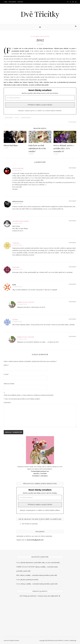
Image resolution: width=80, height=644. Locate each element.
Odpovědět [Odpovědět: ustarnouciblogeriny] (72, 221)
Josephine (16, 267)
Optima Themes (15, 640)
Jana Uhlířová (59, 640)
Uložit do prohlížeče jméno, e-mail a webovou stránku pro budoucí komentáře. (29, 395)
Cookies (66, 640)
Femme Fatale (9, 118)
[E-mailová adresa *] (40, 98)
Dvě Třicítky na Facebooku (30, 524)
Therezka (16, 243)
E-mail (6, 374)
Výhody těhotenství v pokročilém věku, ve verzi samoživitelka (40, 562)
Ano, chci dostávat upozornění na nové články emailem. (22, 399)
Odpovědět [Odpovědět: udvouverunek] (72, 168)
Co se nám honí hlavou (40, 36)
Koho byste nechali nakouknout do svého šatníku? (37, 148)
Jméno (6, 365)
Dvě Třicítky (40, 14)
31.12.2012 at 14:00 (17, 245)
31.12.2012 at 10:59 (17, 287)
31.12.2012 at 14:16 (17, 223)
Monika (15, 320)
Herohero (44, 476)
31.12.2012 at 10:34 (17, 322)
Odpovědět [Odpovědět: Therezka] (72, 243)
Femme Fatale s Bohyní (25, 302)
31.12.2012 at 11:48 (17, 269)
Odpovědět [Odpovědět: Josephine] (72, 267)
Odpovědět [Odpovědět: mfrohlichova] (72, 201)
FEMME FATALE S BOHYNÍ (25, 567)
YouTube (43, 473)
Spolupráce (12, 2)
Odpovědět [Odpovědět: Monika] (72, 319)
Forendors (36, 476)
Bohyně (51, 640)
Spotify (36, 473)
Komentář (8, 402)
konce (17, 118)
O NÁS (6, 2)
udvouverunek (18, 168)
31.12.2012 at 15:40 (17, 204)
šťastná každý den (26, 118)
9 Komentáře (72, 122)
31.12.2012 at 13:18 (22, 304)
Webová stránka (9, 384)
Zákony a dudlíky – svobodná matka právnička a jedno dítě (38, 575)
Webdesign (73, 640)
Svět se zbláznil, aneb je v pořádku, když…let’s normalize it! (64, 148)
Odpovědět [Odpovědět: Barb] (72, 284)
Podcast (20, 2)
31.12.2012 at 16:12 (17, 170)
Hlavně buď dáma (11, 145)
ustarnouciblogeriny (21, 221)
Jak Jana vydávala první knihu (29, 580)
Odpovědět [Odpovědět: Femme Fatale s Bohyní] (72, 302)
